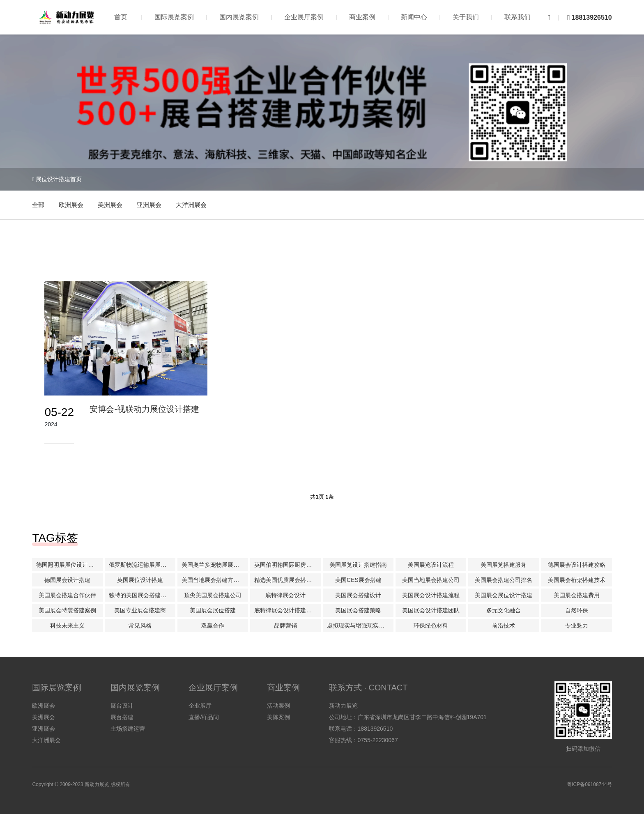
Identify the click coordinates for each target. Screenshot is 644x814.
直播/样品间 (204, 717)
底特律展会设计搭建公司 (286, 610)
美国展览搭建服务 (504, 565)
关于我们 (466, 17)
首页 (121, 17)
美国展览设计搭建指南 (358, 565)
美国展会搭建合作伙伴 (67, 595)
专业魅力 (577, 625)
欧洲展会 (71, 205)
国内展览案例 (239, 17)
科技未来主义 (67, 625)
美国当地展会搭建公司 (431, 580)
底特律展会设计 (285, 595)
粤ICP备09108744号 (589, 784)
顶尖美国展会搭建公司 (213, 595)
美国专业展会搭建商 (140, 610)
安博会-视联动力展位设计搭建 (144, 409)
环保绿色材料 (431, 625)
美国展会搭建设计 (358, 595)
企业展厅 (200, 706)
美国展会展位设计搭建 (504, 595)
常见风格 (140, 625)
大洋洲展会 (191, 205)
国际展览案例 (174, 17)
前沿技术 (504, 625)
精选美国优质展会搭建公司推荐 (287, 580)
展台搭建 (122, 717)
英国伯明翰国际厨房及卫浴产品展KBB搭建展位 (287, 565)
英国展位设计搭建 (140, 580)
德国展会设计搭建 (67, 580)
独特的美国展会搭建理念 (140, 595)
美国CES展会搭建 (358, 580)
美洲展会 (110, 205)
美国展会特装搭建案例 (67, 610)
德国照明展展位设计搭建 (68, 565)
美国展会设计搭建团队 (431, 610)
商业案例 (362, 17)
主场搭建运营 (128, 729)
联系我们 (517, 17)
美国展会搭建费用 (577, 595)
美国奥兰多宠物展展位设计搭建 (215, 565)
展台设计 (122, 706)
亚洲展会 (149, 205)
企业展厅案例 (304, 17)
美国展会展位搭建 (213, 610)
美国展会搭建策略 (358, 610)
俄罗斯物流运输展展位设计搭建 (142, 565)
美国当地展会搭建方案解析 (215, 580)
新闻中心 (414, 17)
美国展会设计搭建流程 (431, 595)
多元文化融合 (504, 610)
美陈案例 (278, 717)
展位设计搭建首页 (59, 179)
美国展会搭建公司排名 (504, 580)
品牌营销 (285, 625)
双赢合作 (213, 625)
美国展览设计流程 (431, 565)
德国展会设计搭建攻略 (577, 565)
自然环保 (577, 610)
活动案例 (278, 706)
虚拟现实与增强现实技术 (359, 625)
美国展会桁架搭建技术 (577, 580)
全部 (38, 205)
